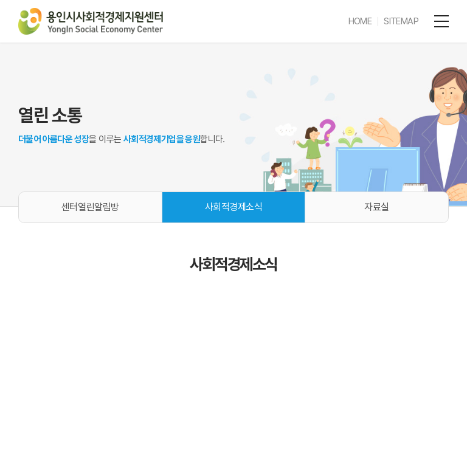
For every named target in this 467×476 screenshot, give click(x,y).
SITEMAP (401, 21)
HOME (360, 21)
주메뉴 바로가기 (0, 0)
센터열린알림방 (90, 207)
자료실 (377, 207)
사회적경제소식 (234, 207)
